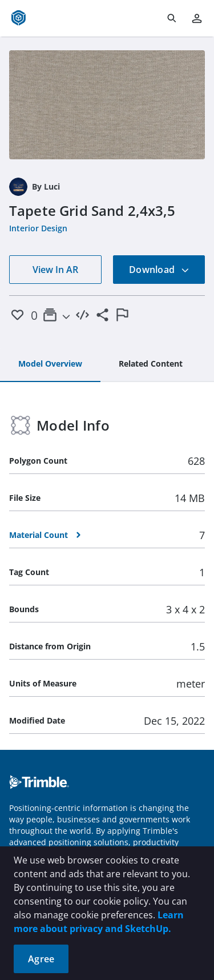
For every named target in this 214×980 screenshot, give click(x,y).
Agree (41, 959)
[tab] (50, 364)
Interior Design (38, 228)
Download (159, 270)
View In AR (55, 270)
